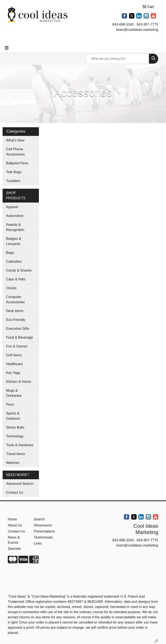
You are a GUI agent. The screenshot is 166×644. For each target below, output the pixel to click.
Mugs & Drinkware (14, 393)
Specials (14, 549)
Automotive (15, 216)
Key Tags (13, 373)
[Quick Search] (117, 59)
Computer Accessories (15, 299)
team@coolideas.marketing (137, 30)
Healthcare (14, 364)
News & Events (14, 540)
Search (39, 519)
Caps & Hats (16, 279)
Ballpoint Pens (17, 163)
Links (38, 543)
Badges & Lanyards (14, 241)
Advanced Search (20, 484)
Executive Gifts (18, 329)
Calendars (14, 262)
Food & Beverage (20, 337)
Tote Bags (14, 172)
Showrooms (43, 525)
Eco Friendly (16, 320)
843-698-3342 (123, 24)
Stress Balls (15, 427)
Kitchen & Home (19, 382)
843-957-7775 (147, 24)
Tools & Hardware (20, 445)
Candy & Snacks (19, 270)
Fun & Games (17, 346)
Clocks (11, 288)
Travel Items (15, 454)
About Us (15, 525)
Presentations (44, 531)
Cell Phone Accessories (15, 152)
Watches (13, 463)
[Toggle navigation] (7, 48)
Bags (10, 253)
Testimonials (43, 537)
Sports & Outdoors (13, 416)
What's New (15, 140)
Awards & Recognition (15, 227)
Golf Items (14, 355)
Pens (10, 404)
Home (12, 519)
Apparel (12, 207)
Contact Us (15, 492)
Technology (15, 436)
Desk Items (15, 311)
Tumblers (13, 181)
